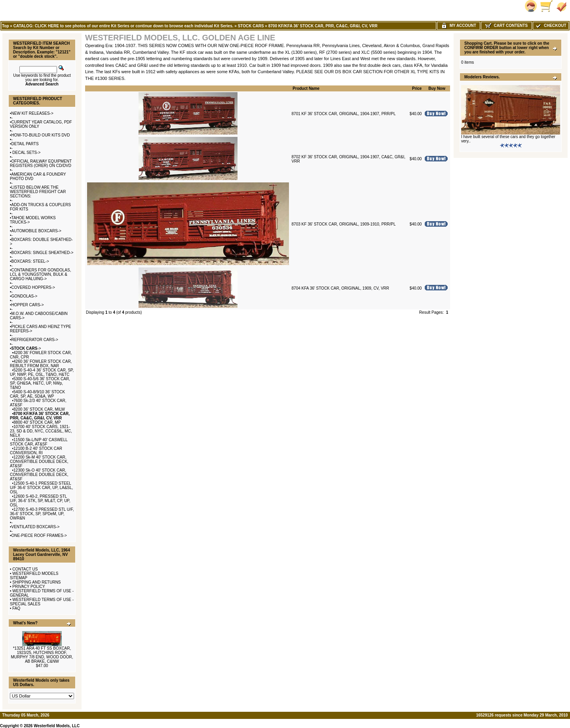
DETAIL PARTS (25, 144)
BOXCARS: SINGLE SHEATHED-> (43, 253)
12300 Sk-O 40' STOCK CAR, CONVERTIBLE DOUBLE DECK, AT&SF (39, 475)
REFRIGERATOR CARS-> (35, 340)
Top (6, 26)
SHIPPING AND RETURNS (36, 582)
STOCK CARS (251, 26)
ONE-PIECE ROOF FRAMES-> (39, 536)
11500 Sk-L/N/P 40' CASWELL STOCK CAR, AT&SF (39, 442)
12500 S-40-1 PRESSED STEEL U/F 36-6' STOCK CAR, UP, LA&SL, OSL (41, 488)
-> (26, 348)
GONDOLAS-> (25, 296)
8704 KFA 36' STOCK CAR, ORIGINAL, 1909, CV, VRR (340, 288)
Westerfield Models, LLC (57, 726)
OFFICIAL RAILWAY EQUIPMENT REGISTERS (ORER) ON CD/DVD (41, 163)
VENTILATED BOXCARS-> (36, 527)
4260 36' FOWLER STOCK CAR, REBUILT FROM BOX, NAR (41, 364)
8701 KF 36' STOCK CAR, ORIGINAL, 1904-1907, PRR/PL (344, 114)
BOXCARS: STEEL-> (30, 261)
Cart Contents (506, 26)
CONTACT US (25, 569)
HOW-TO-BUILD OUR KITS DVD (41, 135)
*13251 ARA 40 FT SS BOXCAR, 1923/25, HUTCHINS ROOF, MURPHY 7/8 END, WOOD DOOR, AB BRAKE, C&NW (42, 655)
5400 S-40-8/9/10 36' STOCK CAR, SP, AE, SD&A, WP (37, 394)
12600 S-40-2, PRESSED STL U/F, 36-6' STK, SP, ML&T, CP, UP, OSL (40, 501)
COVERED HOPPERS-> (33, 287)
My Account (459, 26)
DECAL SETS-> (26, 153)
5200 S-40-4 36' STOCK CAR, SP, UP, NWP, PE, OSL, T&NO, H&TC (42, 372)
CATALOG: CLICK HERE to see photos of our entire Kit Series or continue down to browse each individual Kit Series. (123, 26)
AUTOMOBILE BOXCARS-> (36, 231)
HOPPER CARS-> (28, 305)
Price (417, 88)
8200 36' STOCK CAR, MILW (39, 409)
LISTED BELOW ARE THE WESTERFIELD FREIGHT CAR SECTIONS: (38, 192)
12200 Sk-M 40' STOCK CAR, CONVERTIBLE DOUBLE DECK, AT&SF (39, 462)
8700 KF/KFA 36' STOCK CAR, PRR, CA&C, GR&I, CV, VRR (323, 26)
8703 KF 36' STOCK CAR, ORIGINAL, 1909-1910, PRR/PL (344, 224)
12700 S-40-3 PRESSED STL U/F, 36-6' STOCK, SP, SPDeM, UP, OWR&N (42, 514)
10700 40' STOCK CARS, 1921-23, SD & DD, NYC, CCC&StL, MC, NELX (41, 431)
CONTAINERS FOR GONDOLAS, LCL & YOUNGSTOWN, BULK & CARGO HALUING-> (40, 274)
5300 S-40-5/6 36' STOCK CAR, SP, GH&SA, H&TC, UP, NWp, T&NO (40, 383)
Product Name (306, 88)
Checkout (551, 26)
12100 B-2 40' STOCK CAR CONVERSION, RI (36, 451)
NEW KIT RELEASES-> (32, 113)
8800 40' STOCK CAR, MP (37, 422)
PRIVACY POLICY (28, 587)
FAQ (16, 608)
